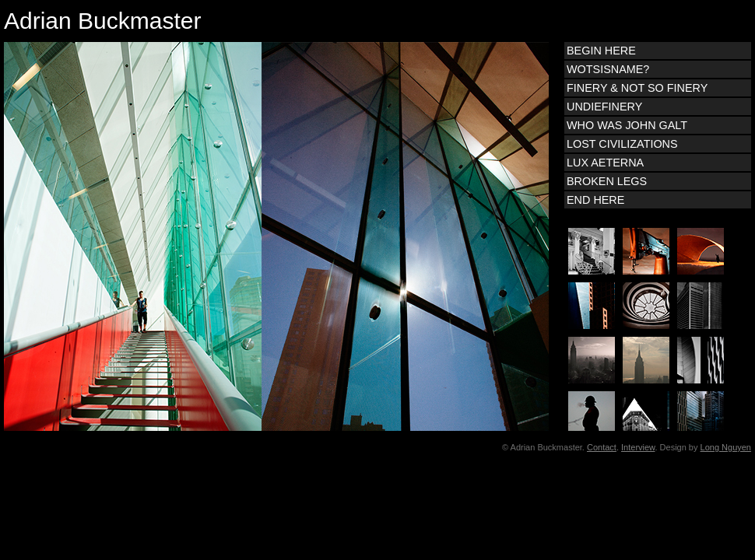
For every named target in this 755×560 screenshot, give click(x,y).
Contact (602, 447)
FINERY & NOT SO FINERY (637, 88)
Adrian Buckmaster (102, 21)
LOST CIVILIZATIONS (622, 144)
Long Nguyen (726, 447)
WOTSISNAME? (608, 69)
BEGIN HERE (601, 51)
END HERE (595, 200)
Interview (638, 447)
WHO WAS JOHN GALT (627, 125)
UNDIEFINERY (604, 107)
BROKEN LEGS (607, 181)
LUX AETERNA (605, 163)
